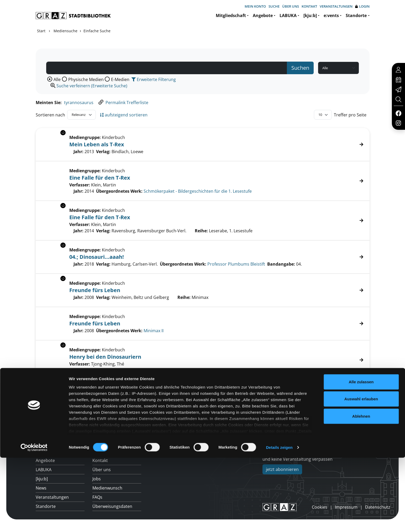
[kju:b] (310, 15)
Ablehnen (361, 490)
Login (362, 6)
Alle (57, 79)
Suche (274, 6)
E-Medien (120, 79)
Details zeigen (279, 522)
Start (41, 31)
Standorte (356, 15)
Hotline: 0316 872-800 (332, 429)
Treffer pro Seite (350, 115)
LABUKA (288, 15)
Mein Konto (255, 6)
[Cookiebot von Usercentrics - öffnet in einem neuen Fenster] (34, 522)
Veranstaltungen (336, 6)
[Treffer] (203, 181)
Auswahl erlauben (361, 473)
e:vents (331, 15)
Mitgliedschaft (231, 15)
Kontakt (309, 6)
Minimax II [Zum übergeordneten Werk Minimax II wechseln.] (154, 331)
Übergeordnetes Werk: (119, 191)
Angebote (263, 15)
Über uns (291, 6)
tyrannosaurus (79, 103)
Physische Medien (86, 79)
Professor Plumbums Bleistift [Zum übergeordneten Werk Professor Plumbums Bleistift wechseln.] (236, 264)
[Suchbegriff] (167, 68)
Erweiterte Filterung (154, 79)
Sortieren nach (50, 115)
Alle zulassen (361, 456)
